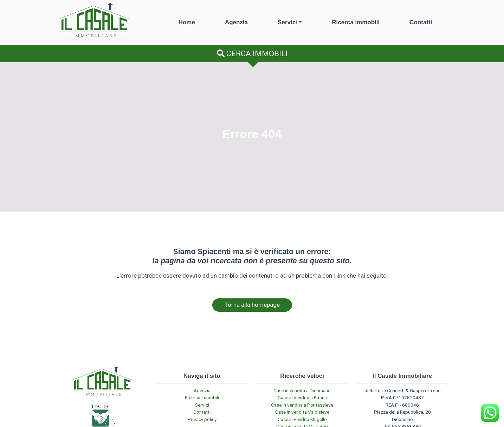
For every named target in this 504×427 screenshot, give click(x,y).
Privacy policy (202, 419)
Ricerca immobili (356, 22)
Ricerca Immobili (202, 397)
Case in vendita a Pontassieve (302, 405)
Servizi (287, 22)
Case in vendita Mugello (302, 419)
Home (187, 22)
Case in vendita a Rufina (302, 397)
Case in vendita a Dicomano (302, 390)
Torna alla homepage (252, 305)
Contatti (421, 22)
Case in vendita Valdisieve (302, 412)
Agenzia (236, 22)
